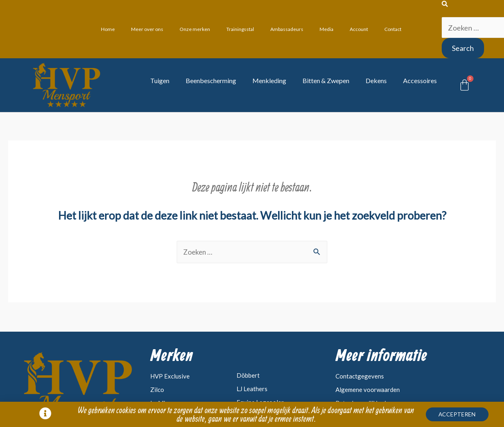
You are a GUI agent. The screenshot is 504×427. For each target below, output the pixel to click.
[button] (462, 415)
